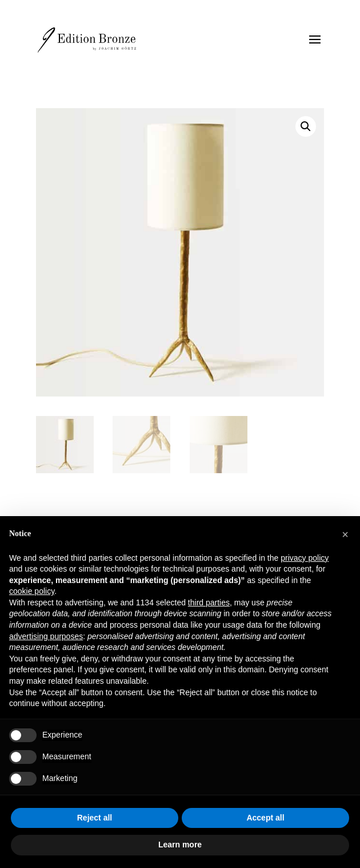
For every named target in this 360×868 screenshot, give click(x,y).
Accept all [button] (265, 818)
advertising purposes (46, 636)
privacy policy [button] (305, 558)
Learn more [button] (180, 845)
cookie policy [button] (32, 591)
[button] (306, 126)
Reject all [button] (95, 818)
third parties (209, 603)
